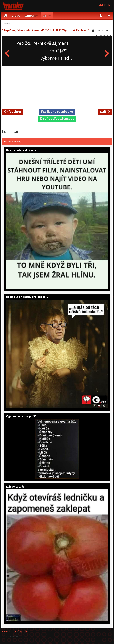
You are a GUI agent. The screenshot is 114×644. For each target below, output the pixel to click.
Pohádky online (21, 631)
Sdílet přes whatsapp (57, 119)
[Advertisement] (57, 86)
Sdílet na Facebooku (57, 112)
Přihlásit (105, 5)
